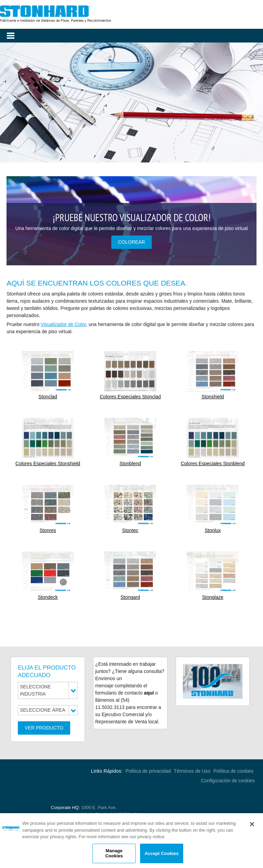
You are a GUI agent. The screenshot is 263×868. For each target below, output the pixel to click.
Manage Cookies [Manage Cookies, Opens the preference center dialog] (114, 854)
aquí (149, 693)
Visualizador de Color (63, 324)
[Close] (252, 825)
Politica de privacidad (148, 771)
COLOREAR (132, 242)
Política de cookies (234, 771)
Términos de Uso (192, 771)
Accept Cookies (161, 854)
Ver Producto (44, 728)
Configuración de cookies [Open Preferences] (228, 781)
